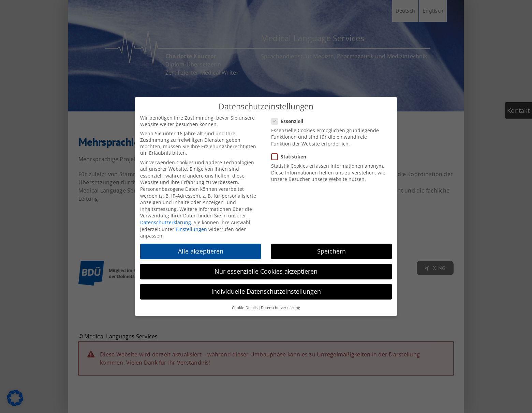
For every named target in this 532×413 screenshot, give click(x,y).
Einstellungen (191, 229)
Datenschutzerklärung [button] (280, 308)
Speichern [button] (331, 251)
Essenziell (290, 121)
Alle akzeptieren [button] (201, 251)
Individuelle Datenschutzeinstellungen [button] (266, 291)
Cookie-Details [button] (245, 308)
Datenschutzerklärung (166, 222)
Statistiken (292, 157)
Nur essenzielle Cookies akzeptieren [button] (266, 271)
